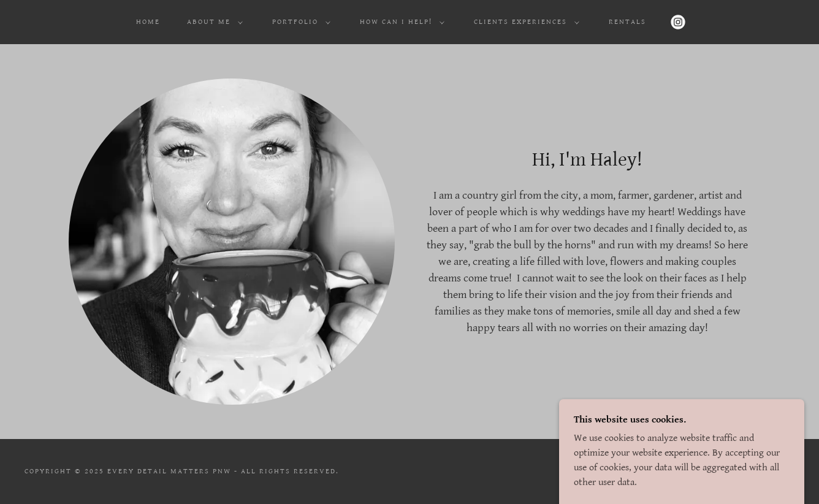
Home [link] (148, 22)
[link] (678, 22)
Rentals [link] (627, 22)
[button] (212, 22)
